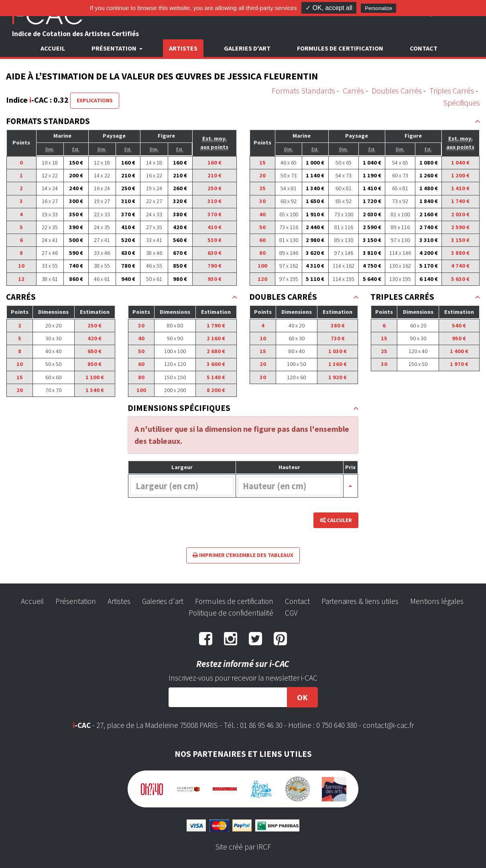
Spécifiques (462, 103)
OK (302, 697)
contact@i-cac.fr (388, 725)
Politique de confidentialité (231, 613)
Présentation (76, 601)
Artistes (183, 48)
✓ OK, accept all (329, 8)
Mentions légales (437, 601)
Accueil (53, 48)
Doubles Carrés (397, 90)
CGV (291, 613)
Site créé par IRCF (243, 847)
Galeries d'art (247, 48)
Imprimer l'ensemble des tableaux (243, 555)
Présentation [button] (115, 48)
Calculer (336, 520)
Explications (95, 100)
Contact (424, 48)
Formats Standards (303, 90)
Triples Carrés (452, 90)
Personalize (378, 8)
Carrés (353, 90)
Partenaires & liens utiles (360, 601)
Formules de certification (340, 48)
